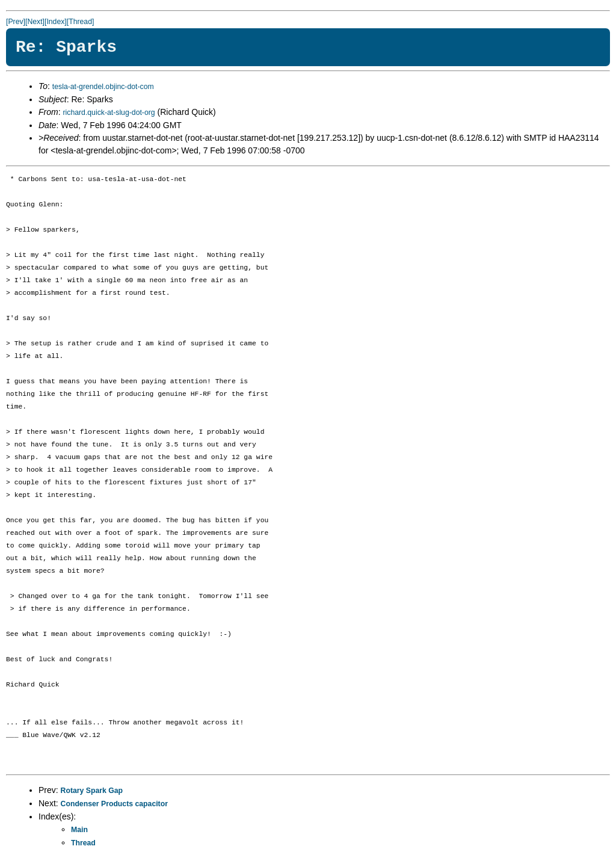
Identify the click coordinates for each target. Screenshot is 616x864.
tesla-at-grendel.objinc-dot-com (103, 87)
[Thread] (81, 22)
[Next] (35, 22)
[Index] (56, 22)
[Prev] (16, 22)
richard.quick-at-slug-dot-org (109, 113)
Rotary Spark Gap (92, 791)
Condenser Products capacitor (114, 804)
